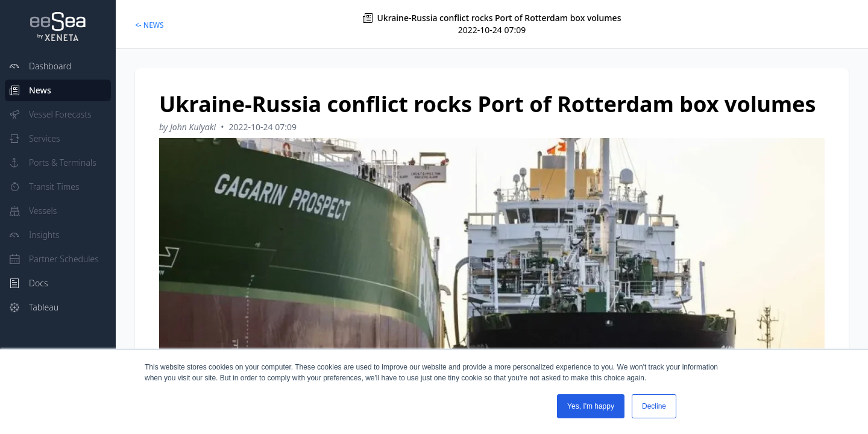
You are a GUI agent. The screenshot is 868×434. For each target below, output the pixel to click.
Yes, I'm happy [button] (591, 406)
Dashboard (40, 66)
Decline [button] (654, 406)
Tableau (34, 307)
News (30, 90)
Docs (29, 283)
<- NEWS (149, 25)
